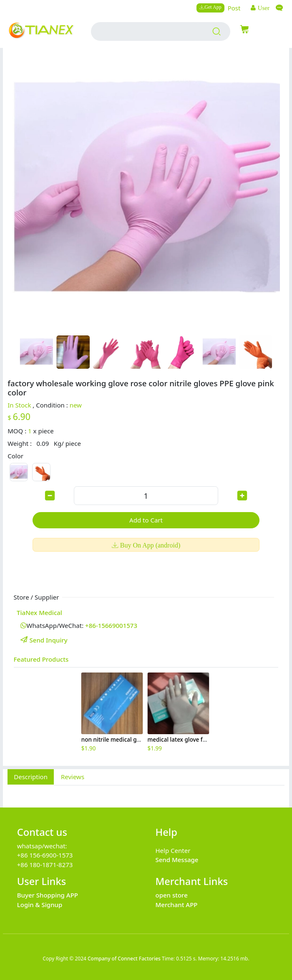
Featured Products (41, 659)
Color (15, 456)
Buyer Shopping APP (48, 895)
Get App (213, 7)
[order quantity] (146, 496)
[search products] (217, 32)
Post (234, 8)
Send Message (177, 860)
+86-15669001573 (111, 625)
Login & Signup (40, 905)
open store (172, 895)
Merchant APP (177, 905)
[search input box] (150, 31)
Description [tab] (31, 777)
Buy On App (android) (149, 545)
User (263, 8)
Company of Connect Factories (124, 959)
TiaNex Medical (39, 612)
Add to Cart (146, 520)
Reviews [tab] (73, 777)
